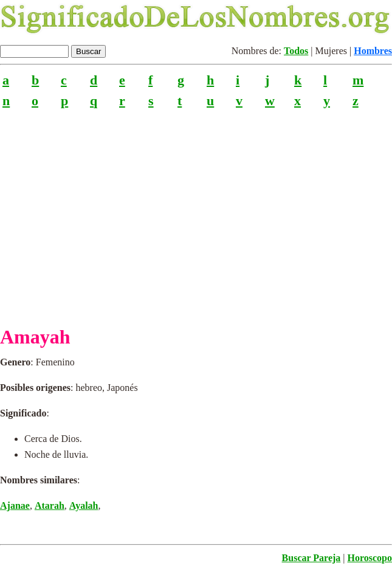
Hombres (373, 51)
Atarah (50, 506)
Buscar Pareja (311, 558)
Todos (296, 51)
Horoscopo (370, 558)
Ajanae (15, 506)
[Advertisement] (196, 212)
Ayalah (84, 506)
